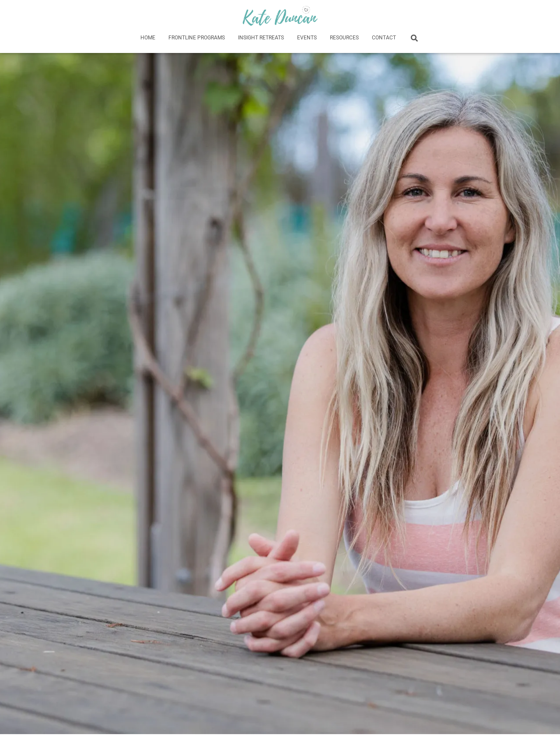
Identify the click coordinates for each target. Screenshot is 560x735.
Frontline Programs (197, 38)
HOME (148, 38)
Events (307, 38)
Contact (384, 38)
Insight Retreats (261, 38)
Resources (344, 38)
